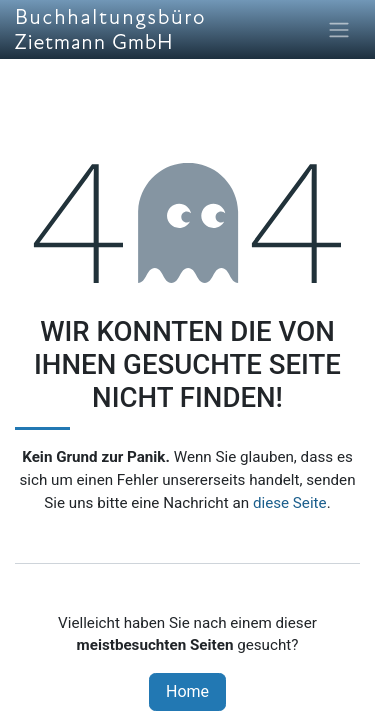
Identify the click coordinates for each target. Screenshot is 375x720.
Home (187, 691)
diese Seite (290, 503)
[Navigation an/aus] (339, 29)
